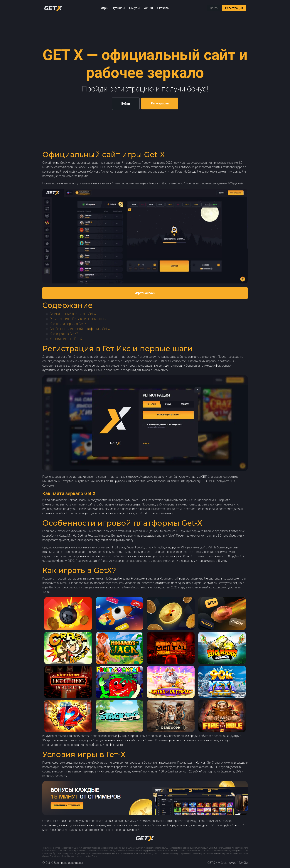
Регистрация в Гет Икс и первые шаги (78, 319)
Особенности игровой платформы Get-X (80, 329)
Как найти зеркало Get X (68, 324)
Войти (214, 8)
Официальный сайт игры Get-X (73, 314)
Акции (148, 8)
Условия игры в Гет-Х (66, 339)
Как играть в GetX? (64, 334)
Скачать (163, 8)
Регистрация (234, 8)
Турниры (119, 8)
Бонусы (134, 8)
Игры (104, 8)
